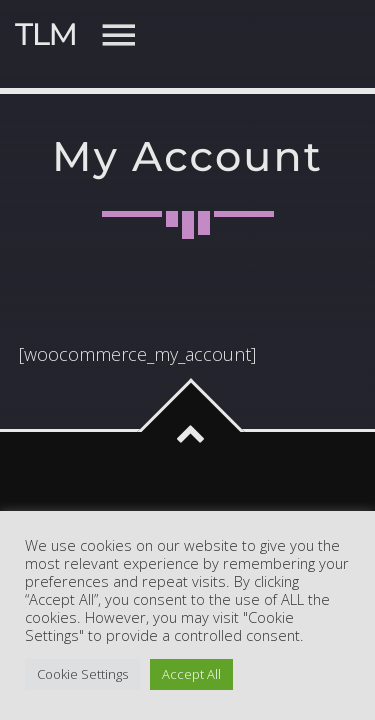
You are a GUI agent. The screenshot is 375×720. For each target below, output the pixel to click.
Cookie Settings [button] (82, 674)
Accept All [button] (191, 674)
